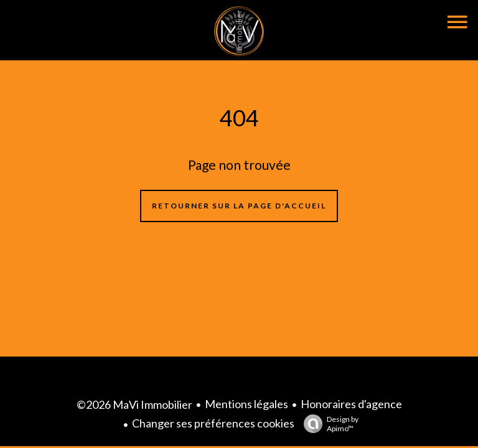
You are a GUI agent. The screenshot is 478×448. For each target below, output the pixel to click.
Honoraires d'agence (351, 404)
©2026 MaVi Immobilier (134, 404)
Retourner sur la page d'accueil (239, 206)
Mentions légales (246, 404)
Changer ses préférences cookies (213, 423)
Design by (328, 424)
